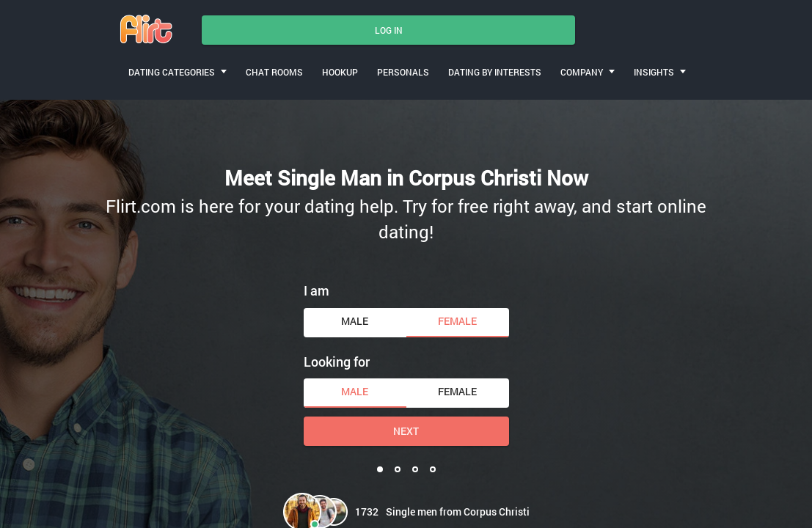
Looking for (337, 362)
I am (317, 290)
